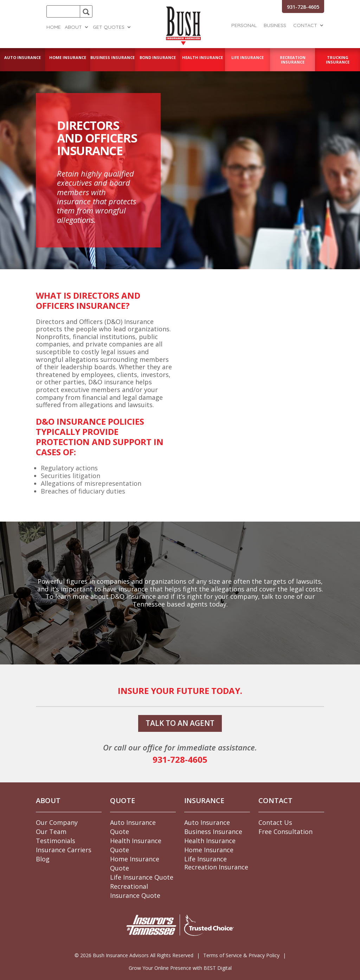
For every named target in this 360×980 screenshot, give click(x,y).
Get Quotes (109, 27)
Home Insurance (209, 850)
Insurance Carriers (64, 850)
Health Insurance (210, 841)
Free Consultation (285, 832)
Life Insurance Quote (142, 877)
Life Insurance (205, 859)
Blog (43, 859)
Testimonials (56, 841)
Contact (305, 26)
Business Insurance (213, 832)
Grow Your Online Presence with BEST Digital (180, 968)
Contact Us (275, 822)
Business (275, 26)
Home (54, 27)
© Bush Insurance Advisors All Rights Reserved (134, 955)
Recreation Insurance (216, 867)
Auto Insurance (207, 822)
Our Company (57, 822)
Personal (244, 26)
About (73, 27)
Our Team (51, 832)
